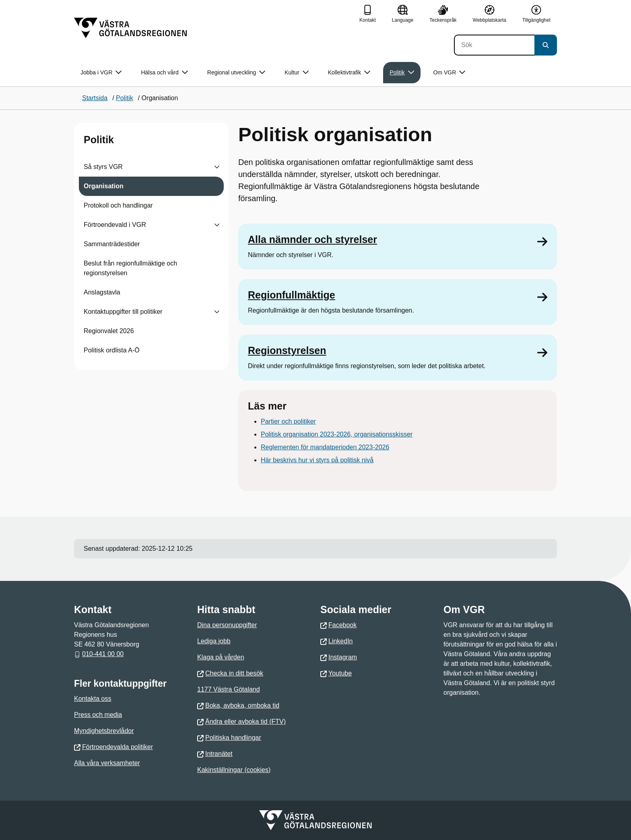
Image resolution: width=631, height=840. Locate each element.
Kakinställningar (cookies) (234, 770)
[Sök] (494, 45)
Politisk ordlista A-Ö (112, 350)
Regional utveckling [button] (236, 73)
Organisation (104, 186)
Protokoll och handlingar (118, 205)
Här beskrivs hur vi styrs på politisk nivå (317, 460)
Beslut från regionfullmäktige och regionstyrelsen (130, 268)
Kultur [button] (297, 73)
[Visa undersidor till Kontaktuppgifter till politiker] (217, 312)
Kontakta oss (93, 699)
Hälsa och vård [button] (164, 73)
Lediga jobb (214, 641)
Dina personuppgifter (227, 625)
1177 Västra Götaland (229, 689)
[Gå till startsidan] (130, 28)
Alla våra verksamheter (107, 763)
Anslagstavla (102, 292)
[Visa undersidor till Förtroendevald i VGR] (217, 225)
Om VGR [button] (450, 73)
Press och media (98, 715)
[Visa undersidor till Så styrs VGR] (217, 167)
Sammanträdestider (112, 244)
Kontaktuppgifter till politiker (123, 312)
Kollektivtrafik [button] (349, 73)
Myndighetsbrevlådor (104, 731)
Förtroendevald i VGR (115, 225)
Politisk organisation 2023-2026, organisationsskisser (337, 434)
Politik (99, 140)
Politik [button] (402, 73)
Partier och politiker (288, 421)
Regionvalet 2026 (109, 331)
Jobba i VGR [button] (101, 73)
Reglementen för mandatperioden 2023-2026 (325, 447)
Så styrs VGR (103, 167)
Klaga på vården (221, 657)
